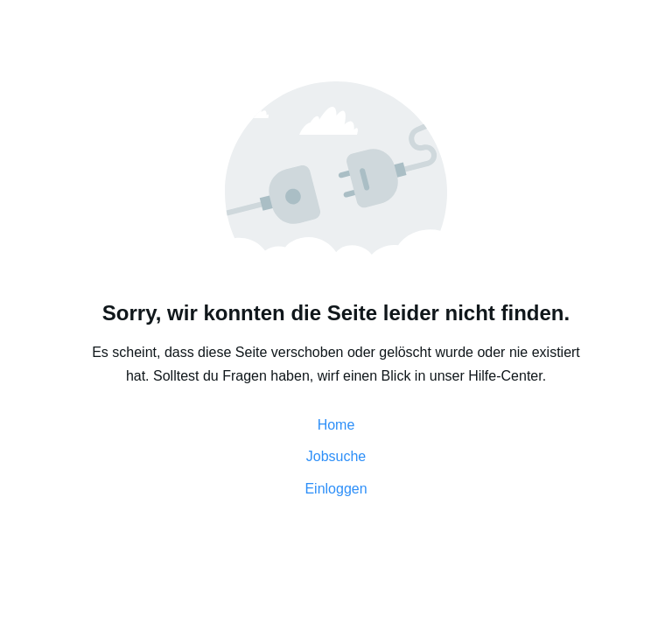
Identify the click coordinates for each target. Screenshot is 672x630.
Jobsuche (336, 456)
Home (336, 425)
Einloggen (336, 489)
